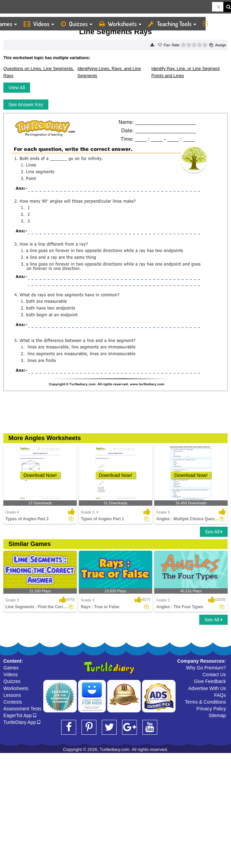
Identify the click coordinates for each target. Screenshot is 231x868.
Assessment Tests (22, 709)
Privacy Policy (211, 709)
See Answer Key (26, 105)
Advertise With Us (207, 688)
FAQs (220, 695)
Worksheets (120, 24)
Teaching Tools (172, 24)
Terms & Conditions (205, 702)
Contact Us (214, 675)
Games (11, 668)
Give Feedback (210, 681)
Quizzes (77, 24)
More (215, 24)
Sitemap (217, 715)
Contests (13, 702)
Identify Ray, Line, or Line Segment (186, 68)
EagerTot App (20, 715)
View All (17, 88)
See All (214, 532)
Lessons (12, 695)
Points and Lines (168, 76)
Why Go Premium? (206, 668)
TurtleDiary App (22, 722)
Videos (39, 24)
